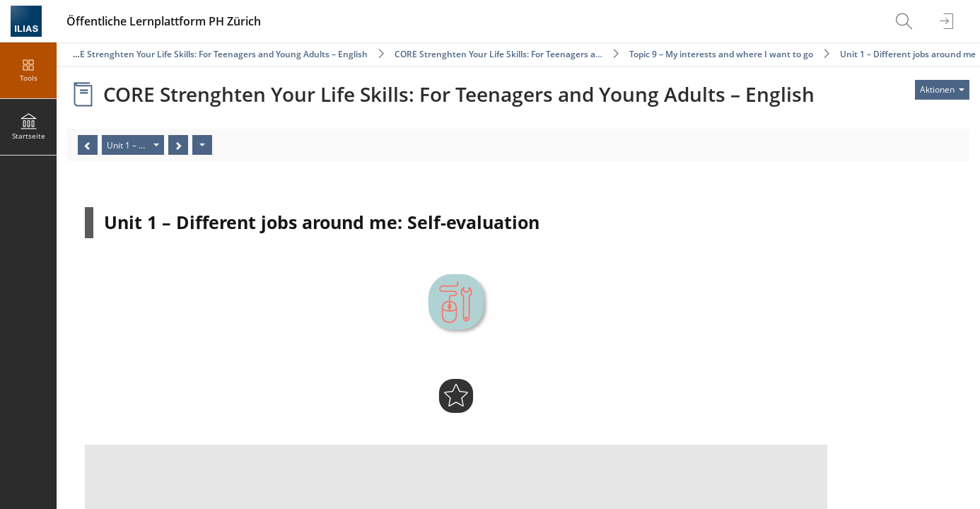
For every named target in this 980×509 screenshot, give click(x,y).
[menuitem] (906, 21)
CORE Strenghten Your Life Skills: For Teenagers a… (498, 54)
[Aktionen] (202, 145)
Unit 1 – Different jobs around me (908, 54)
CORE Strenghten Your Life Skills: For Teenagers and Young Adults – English (215, 54)
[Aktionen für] (942, 90)
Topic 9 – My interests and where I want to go (721, 54)
